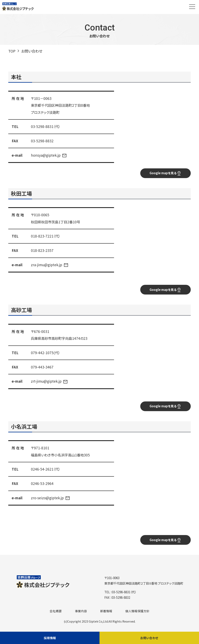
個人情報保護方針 (137, 612)
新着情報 (106, 612)
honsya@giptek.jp (46, 155)
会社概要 (56, 612)
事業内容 (81, 612)
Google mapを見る (165, 174)
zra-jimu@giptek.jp (47, 265)
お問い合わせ (149, 638)
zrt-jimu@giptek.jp (46, 382)
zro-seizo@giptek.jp (47, 499)
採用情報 (50, 638)
